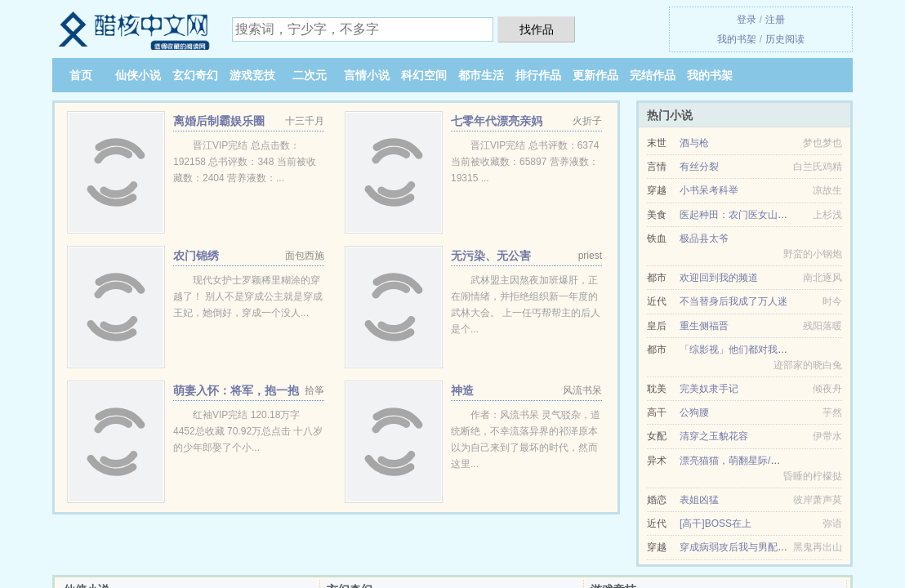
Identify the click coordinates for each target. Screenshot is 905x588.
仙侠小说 (138, 75)
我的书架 (737, 39)
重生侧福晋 (704, 326)
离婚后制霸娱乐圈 (219, 121)
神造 (462, 390)
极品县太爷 (704, 238)
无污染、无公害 (491, 256)
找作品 (537, 29)
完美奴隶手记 (709, 389)
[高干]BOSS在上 (716, 523)
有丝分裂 (699, 167)
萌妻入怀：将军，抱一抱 (236, 390)
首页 (81, 75)
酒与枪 (694, 143)
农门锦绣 (196, 256)
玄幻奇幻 (195, 75)
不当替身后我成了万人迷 (733, 301)
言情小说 (367, 75)
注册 (775, 20)
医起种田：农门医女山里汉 (738, 215)
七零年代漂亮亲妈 (497, 121)
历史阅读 (785, 39)
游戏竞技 (252, 75)
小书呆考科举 (709, 190)
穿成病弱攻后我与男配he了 (739, 547)
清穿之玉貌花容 (714, 436)
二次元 (310, 75)
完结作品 (653, 75)
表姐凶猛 (699, 500)
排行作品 (538, 75)
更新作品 (595, 75)
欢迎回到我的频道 (719, 278)
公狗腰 (694, 412)
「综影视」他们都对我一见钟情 (748, 350)
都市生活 (481, 75)
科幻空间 (424, 75)
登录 (747, 20)
